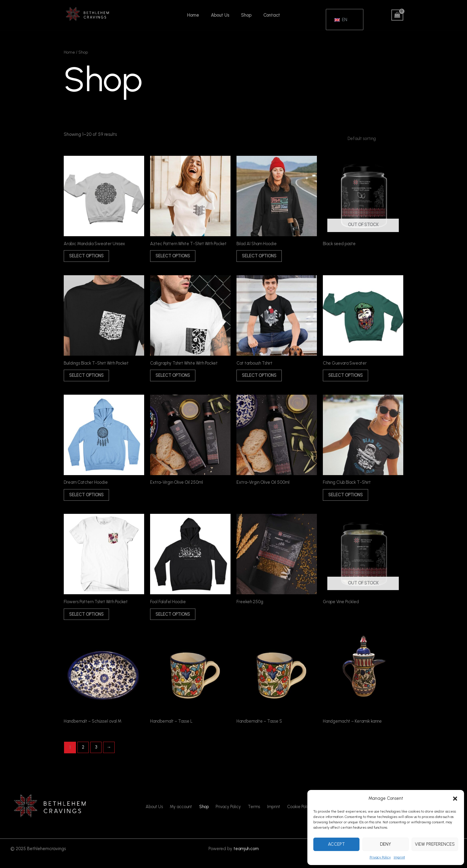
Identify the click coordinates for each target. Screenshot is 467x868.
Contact (267, 15)
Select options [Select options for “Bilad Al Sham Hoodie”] (261, 257)
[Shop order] (372, 139)
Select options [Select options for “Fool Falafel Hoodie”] (175, 622)
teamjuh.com (246, 858)
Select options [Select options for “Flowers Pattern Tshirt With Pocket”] (88, 622)
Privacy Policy (380, 857)
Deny (386, 844)
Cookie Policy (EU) (300, 816)
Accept (336, 844)
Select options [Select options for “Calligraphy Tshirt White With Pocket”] (175, 381)
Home (197, 15)
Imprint (399, 857)
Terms (253, 816)
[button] (455, 799)
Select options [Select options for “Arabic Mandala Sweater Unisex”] (88, 257)
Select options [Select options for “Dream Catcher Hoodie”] (88, 502)
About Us (221, 15)
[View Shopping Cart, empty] (397, 15)
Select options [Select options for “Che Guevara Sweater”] (348, 381)
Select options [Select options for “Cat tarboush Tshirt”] (261, 381)
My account (184, 816)
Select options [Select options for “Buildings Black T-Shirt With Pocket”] (88, 381)
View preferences (435, 844)
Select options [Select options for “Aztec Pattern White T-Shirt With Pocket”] (175, 260)
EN (341, 17)
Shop (245, 15)
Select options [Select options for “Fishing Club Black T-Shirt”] (348, 502)
